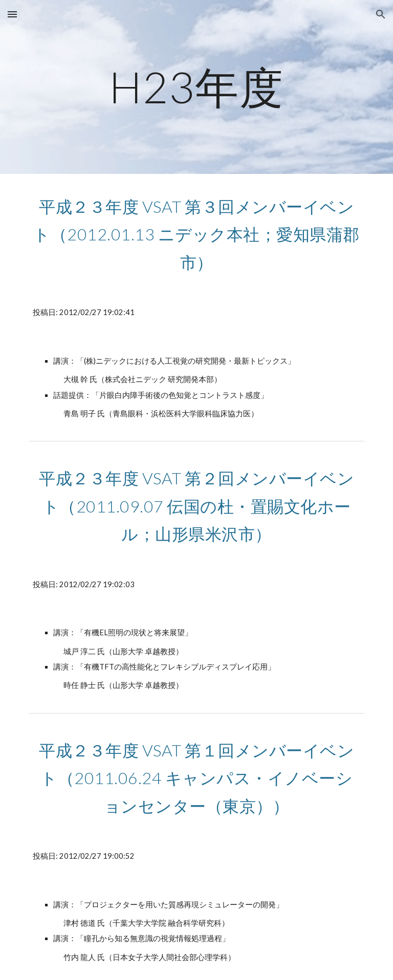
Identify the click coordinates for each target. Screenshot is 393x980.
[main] (196, 87)
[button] (12, 14)
